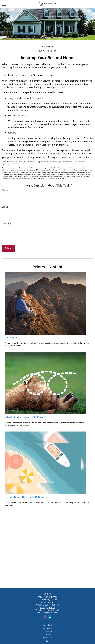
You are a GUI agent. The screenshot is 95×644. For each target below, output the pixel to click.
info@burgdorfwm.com (47, 613)
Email (5, 207)
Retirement (47, 628)
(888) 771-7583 (52, 600)
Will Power (11, 337)
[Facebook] (45, 617)
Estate (47, 635)
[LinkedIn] (50, 617)
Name (5, 190)
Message (7, 223)
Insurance (47, 638)
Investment (47, 631)
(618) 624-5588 (51, 597)
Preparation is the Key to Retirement (27, 497)
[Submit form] (9, 248)
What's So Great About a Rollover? (25, 417)
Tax (47, 641)
